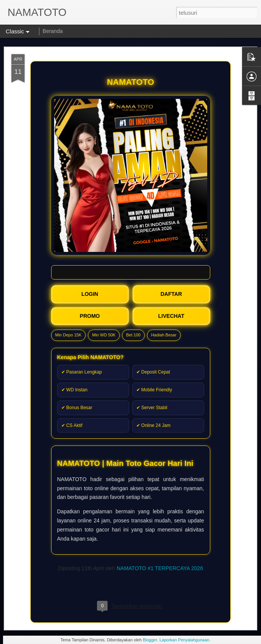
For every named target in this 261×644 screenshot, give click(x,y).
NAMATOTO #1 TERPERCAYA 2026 (160, 568)
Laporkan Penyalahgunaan (184, 640)
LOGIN (90, 294)
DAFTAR (171, 294)
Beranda (53, 31)
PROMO (90, 316)
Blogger (150, 640)
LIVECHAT (171, 316)
